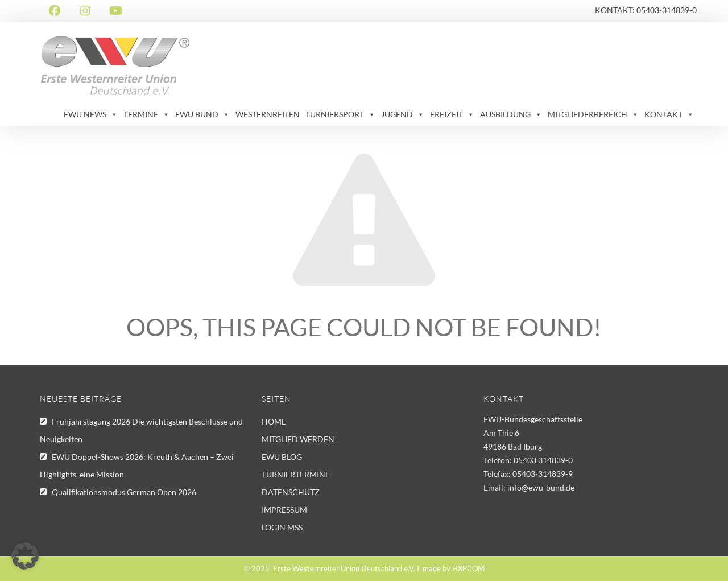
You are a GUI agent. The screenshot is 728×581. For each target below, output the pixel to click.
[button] (25, 556)
